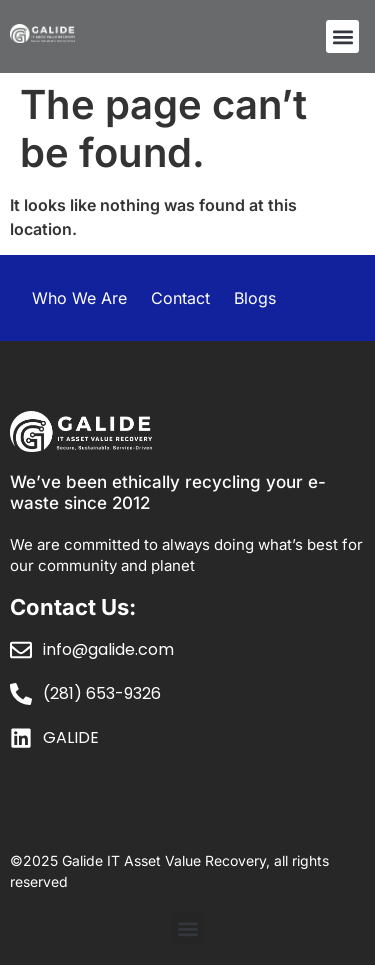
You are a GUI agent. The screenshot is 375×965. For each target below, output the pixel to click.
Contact (180, 298)
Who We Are (79, 298)
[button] (342, 36)
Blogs (255, 298)
